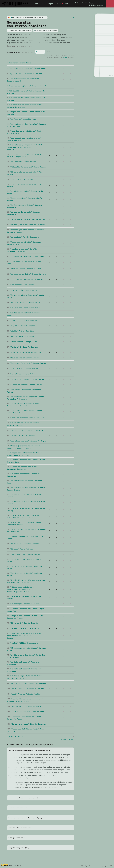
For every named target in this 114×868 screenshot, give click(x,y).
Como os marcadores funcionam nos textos (24, 798)
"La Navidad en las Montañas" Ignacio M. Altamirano (26, 125)
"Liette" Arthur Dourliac (20, 331)
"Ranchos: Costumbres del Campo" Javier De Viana (24, 718)
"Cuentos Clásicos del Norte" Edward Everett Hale (26, 461)
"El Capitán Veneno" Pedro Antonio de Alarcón (26, 92)
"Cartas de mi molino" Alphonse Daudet (23, 314)
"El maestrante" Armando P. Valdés (25, 688)
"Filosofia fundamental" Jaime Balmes (26, 167)
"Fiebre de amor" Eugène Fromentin (25, 430)
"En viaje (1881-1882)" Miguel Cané (25, 256)
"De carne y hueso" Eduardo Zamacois (26, 724)
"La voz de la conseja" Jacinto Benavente (23, 213)
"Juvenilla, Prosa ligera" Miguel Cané (24, 262)
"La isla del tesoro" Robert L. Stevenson (23, 663)
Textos (43, 4)
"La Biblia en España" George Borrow (26, 219)
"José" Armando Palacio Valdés (23, 694)
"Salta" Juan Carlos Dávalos (22, 320)
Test (66, 4)
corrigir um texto (68, 740)
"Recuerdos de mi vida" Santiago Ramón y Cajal (24, 243)
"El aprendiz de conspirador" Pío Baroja (24, 173)
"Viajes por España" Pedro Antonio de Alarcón (26, 113)
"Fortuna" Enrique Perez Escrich (24, 352)
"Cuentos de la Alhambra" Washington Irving (26, 509)
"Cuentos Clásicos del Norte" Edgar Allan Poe (25, 610)
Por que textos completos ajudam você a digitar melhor (29, 750)
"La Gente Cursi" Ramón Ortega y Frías (24, 560)
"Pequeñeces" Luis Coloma (20, 285)
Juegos (50, 4)
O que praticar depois (17, 838)
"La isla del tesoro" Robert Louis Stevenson (25, 670)
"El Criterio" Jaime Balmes (21, 162)
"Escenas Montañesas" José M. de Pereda (24, 597)
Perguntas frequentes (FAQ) (19, 848)
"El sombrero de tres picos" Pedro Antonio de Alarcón (24, 106)
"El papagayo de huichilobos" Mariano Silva (26, 649)
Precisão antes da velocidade (20, 828)
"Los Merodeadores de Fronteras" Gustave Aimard (23, 80)
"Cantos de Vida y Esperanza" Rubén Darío (25, 296)
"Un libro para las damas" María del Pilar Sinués (26, 656)
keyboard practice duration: (20, 52)
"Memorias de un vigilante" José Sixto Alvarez (24, 132)
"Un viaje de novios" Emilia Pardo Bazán (25, 192)
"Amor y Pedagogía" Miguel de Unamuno (26, 683)
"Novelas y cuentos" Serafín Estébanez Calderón (22, 250)
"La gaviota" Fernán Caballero (23, 237)
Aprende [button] (58, 4)
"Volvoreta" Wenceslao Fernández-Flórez (24, 391)
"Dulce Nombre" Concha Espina (22, 368)
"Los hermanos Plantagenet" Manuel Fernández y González (25, 412)
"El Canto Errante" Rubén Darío (23, 302)
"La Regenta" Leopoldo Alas (21, 119)
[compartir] (2, 865)
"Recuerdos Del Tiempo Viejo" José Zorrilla (25, 730)
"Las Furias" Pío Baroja (20, 179)
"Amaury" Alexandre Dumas (20, 336)
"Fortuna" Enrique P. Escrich (22, 347)
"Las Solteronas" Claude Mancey (23, 554)
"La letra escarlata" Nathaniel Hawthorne (23, 475)
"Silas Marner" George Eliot (22, 342)
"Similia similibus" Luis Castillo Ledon (25, 537)
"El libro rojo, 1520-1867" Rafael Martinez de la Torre (25, 677)
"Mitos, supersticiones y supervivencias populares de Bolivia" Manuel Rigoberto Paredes (25, 589)
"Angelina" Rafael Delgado (21, 325)
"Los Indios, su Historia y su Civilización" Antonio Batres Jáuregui (25, 516)
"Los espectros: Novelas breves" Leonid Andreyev (24, 139)
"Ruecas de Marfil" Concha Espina (24, 385)
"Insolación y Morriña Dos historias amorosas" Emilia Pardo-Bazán (26, 581)
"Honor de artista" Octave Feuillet (25, 418)
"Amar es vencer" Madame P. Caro (24, 269)
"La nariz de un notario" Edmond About (26, 68)
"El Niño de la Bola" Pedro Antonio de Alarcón (26, 99)
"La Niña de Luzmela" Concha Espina (25, 379)
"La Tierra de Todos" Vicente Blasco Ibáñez (26, 503)
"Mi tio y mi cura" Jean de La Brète (26, 225)
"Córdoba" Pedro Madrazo (20, 549)
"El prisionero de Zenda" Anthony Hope (24, 482)
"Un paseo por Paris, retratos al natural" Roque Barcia (24, 155)
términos (100, 866)
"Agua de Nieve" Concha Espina (23, 358)
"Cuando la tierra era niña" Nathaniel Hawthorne (22, 468)
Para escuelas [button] (81, 3)
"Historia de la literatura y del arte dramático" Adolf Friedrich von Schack (24, 636)
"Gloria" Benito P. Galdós (21, 435)
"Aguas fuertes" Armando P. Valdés (24, 73)
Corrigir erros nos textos (18, 808)
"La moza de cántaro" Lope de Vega (25, 712)
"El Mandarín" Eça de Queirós (22, 623)
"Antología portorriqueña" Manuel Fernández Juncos (24, 523)
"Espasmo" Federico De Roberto (23, 628)
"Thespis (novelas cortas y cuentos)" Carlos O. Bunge (26, 231)
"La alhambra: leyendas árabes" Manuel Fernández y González (23, 405)
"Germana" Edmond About (19, 63)
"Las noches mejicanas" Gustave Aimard (26, 86)
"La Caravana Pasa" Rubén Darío (23, 308)
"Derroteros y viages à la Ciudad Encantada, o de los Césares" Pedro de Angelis (25, 147)
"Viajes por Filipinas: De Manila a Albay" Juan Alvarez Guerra (25, 454)
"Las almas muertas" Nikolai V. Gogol (26, 441)
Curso (36, 4)
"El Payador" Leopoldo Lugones (23, 543)
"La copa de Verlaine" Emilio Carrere (26, 274)
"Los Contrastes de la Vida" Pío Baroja (24, 185)
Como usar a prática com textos (23, 46)
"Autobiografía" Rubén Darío (22, 290)
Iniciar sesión (96, 5)
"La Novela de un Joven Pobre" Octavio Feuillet (23, 424)
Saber (92, 3)
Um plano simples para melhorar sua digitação (26, 818)
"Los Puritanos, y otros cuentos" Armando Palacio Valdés (25, 700)
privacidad (109, 866)
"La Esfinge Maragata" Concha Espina (26, 374)
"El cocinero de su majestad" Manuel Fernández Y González (26, 398)
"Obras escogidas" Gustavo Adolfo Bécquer (24, 199)
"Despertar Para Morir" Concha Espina (26, 363)
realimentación (16, 865)
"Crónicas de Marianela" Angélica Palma (24, 567)
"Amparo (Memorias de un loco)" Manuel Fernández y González (23, 447)
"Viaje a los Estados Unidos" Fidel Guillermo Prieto (25, 617)
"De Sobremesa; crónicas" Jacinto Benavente (24, 206)
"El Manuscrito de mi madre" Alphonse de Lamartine (26, 530)
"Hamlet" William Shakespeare (22, 643)
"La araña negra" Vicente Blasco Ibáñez (24, 496)
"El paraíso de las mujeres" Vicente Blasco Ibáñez (26, 489)
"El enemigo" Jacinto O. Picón (23, 604)
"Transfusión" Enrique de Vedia (24, 706)
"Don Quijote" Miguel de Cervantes (25, 279)
